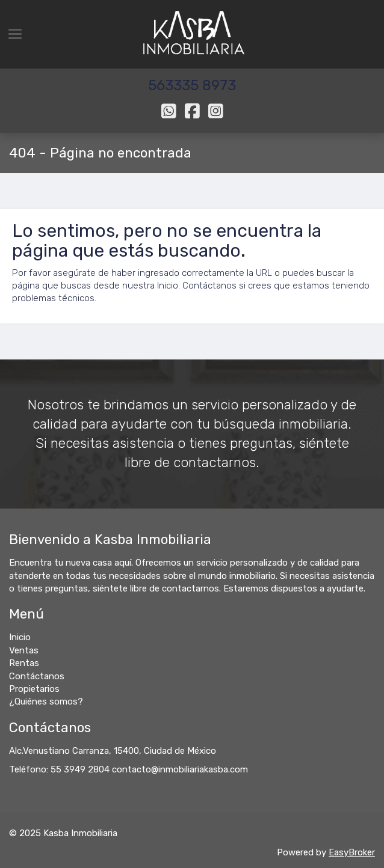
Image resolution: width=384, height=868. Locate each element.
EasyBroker (352, 852)
